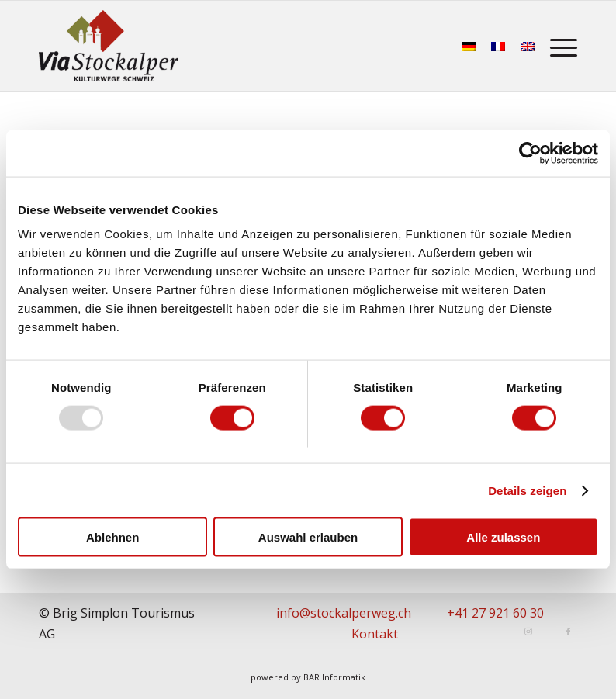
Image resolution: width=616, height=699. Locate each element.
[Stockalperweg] (109, 46)
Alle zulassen (503, 537)
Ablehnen (112, 537)
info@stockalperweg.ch (344, 613)
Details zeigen (527, 490)
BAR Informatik (334, 677)
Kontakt (375, 634)
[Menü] (560, 46)
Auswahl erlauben (308, 537)
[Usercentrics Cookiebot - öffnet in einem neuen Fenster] (530, 153)
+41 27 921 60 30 (495, 613)
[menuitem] (560, 46)
